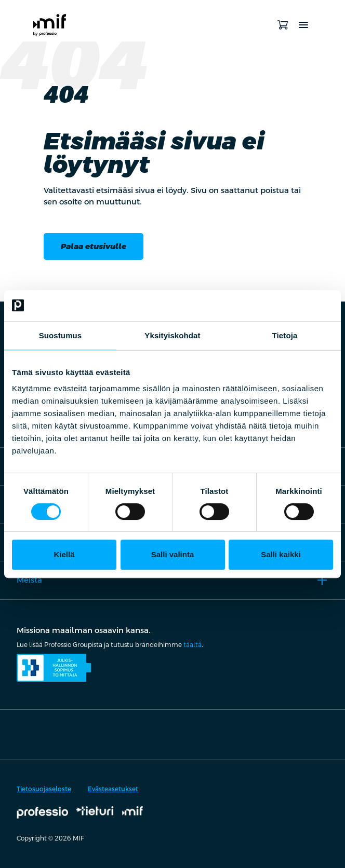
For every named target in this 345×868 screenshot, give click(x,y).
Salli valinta (173, 554)
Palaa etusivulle (94, 246)
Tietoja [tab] (285, 335)
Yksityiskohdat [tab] (172, 335)
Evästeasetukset (113, 789)
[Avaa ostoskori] (283, 25)
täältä (193, 645)
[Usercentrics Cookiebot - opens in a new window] (288, 306)
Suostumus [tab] (61, 335)
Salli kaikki (281, 554)
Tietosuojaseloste (44, 789)
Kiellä (64, 554)
